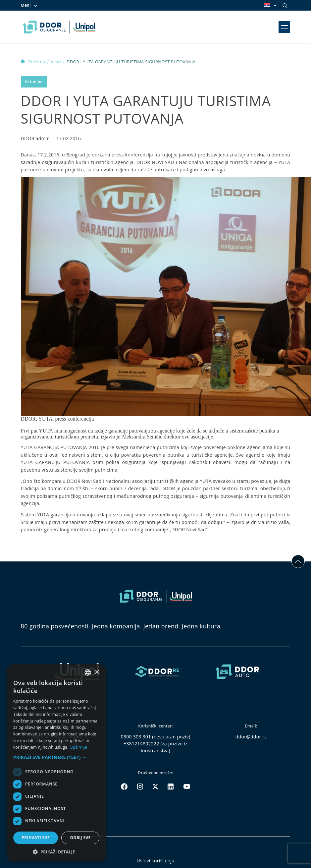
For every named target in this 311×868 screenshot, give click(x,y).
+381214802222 (141, 744)
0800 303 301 (136, 737)
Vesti (56, 62)
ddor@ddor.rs (251, 737)
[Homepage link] (59, 27)
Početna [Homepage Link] (34, 62)
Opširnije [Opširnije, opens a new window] (78, 747)
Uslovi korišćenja (156, 861)
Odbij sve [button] (80, 838)
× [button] (97, 672)
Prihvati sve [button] (36, 838)
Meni (29, 5)
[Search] (285, 5)
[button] (56, 757)
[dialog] (56, 763)
